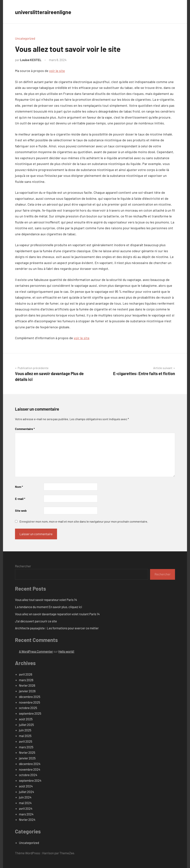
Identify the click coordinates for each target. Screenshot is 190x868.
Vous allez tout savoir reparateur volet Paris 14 (46, 600)
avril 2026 (26, 674)
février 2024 (27, 820)
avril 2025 (26, 741)
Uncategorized (25, 38)
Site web (21, 510)
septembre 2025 (30, 713)
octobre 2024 (28, 775)
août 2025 (26, 719)
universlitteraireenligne (46, 12)
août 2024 (26, 786)
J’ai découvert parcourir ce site (36, 621)
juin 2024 (25, 797)
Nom (19, 487)
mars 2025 (26, 747)
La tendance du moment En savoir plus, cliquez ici (48, 607)
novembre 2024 (30, 769)
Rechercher (23, 566)
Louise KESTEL (31, 60)
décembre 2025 (30, 697)
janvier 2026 (27, 691)
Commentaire (25, 429)
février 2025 (27, 752)
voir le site (57, 71)
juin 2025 (25, 730)
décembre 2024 (30, 764)
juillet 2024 (26, 792)
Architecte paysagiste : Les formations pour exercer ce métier (57, 628)
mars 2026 (26, 680)
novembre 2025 (30, 702)
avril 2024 (26, 808)
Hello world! (66, 651)
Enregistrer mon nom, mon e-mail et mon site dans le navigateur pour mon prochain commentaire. (84, 521)
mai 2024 (25, 803)
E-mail (20, 499)
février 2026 (27, 685)
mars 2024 (26, 814)
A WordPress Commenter (36, 651)
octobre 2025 (28, 708)
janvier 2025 (27, 758)
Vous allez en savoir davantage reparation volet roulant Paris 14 (57, 614)
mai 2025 (25, 736)
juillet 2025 (26, 725)
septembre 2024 (30, 780)
